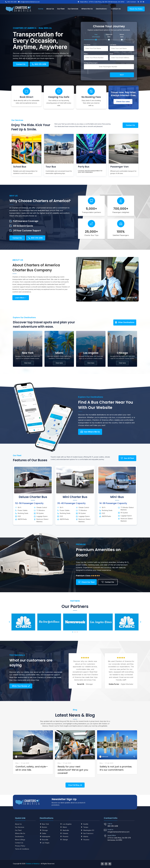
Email (112, 54)
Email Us (110, 830)
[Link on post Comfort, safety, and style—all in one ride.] (33, 745)
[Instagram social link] (141, 2)
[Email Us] (105, 830)
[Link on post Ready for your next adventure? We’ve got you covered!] (75, 745)
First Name (87, 45)
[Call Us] (105, 824)
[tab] (96, 37)
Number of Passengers (91, 63)
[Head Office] (105, 836)
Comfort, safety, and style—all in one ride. (32, 768)
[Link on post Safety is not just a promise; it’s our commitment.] (117, 745)
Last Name (113, 45)
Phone (86, 54)
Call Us (110, 824)
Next (122, 75)
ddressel (21, 757)
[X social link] (138, 2)
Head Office (112, 835)
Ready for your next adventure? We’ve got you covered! (73, 770)
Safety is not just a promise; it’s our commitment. (116, 768)
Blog (17, 763)
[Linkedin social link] (143, 2)
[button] (9, 622)
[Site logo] (18, 9)
